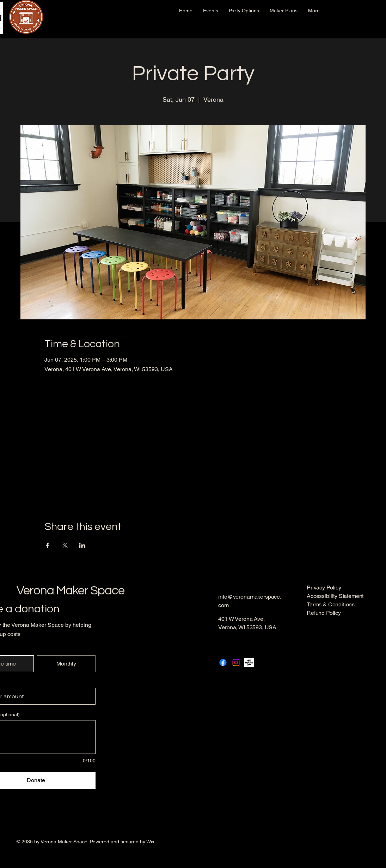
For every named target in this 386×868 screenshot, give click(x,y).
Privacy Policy (324, 588)
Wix (150, 842)
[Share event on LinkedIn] (82, 545)
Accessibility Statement (335, 596)
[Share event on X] (65, 545)
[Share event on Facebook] (48, 545)
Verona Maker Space (71, 591)
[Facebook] (223, 663)
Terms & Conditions (331, 604)
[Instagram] (236, 663)
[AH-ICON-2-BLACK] (249, 663)
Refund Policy (324, 613)
